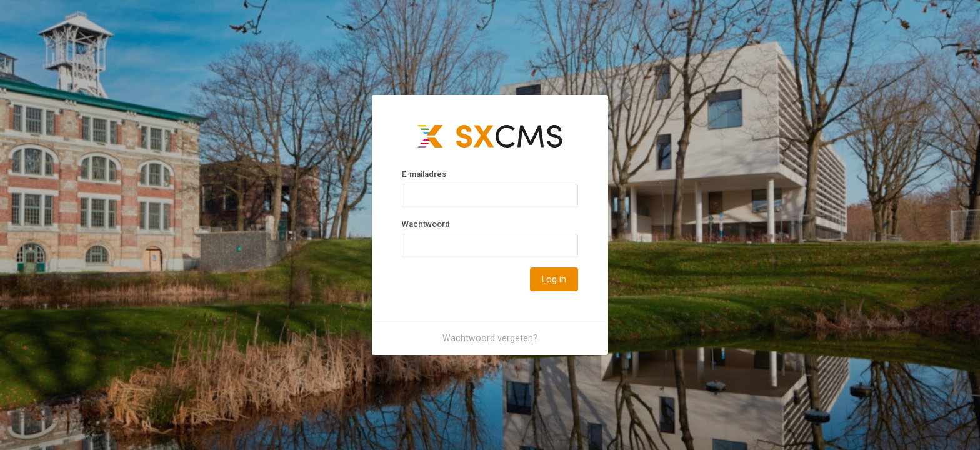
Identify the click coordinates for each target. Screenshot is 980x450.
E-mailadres (424, 174)
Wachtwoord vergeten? (490, 338)
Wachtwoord (426, 224)
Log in (554, 279)
